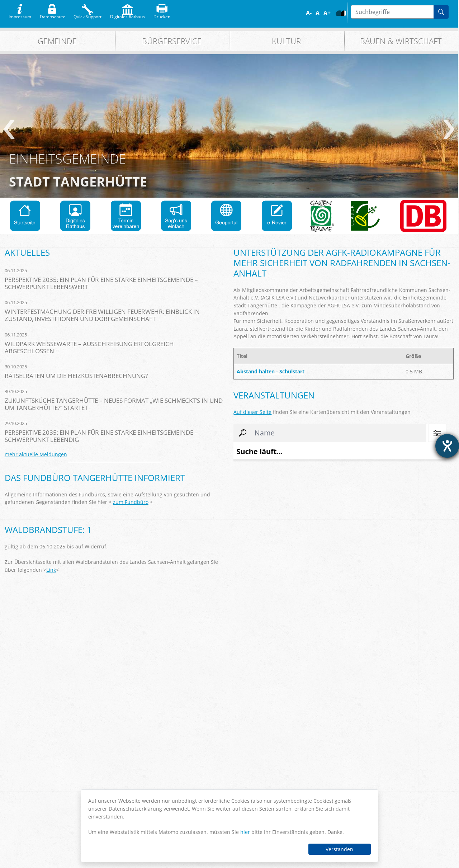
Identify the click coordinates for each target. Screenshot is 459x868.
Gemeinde (57, 41)
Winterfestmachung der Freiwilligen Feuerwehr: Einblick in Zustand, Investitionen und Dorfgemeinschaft (102, 315)
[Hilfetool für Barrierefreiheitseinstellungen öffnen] (447, 446)
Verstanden (339, 849)
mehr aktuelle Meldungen (36, 454)
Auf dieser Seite (252, 412)
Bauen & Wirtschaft (401, 41)
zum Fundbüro (131, 502)
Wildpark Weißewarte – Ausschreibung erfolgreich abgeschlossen (89, 347)
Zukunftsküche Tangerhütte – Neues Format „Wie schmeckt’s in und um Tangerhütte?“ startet (114, 404)
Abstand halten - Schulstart (271, 371)
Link (51, 570)
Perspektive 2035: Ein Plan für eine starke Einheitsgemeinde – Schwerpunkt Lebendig (101, 436)
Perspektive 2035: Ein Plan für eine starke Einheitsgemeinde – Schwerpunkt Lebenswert (101, 283)
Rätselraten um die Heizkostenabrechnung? (76, 376)
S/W (343, 13)
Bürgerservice (172, 41)
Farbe (338, 13)
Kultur (286, 41)
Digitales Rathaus (127, 15)
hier (245, 832)
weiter (449, 129)
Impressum (20, 15)
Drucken (162, 15)
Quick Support (87, 15)
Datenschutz (52, 15)
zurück (9, 129)
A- (309, 13)
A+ (327, 13)
